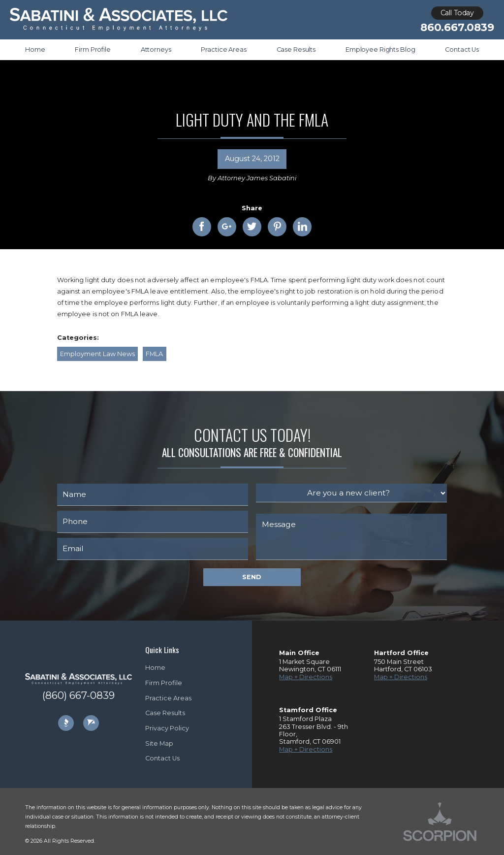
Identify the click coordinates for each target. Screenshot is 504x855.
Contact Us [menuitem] (462, 49)
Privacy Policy (167, 728)
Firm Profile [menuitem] (93, 49)
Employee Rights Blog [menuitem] (380, 49)
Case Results (165, 713)
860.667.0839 (457, 27)
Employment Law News (97, 354)
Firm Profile (164, 683)
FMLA (154, 354)
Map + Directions (306, 677)
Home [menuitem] (35, 49)
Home (155, 668)
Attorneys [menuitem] (156, 49)
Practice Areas (168, 698)
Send (252, 577)
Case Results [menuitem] (296, 49)
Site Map (159, 743)
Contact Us (162, 758)
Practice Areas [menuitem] (223, 49)
